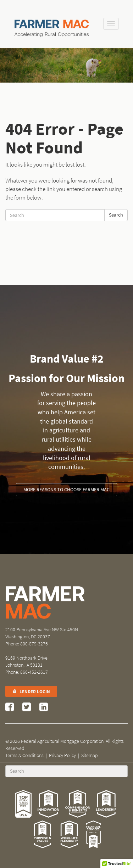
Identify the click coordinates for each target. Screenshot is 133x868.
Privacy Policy (62, 755)
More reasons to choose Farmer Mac (66, 490)
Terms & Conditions (24, 755)
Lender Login (31, 692)
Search (116, 215)
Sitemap (90, 755)
